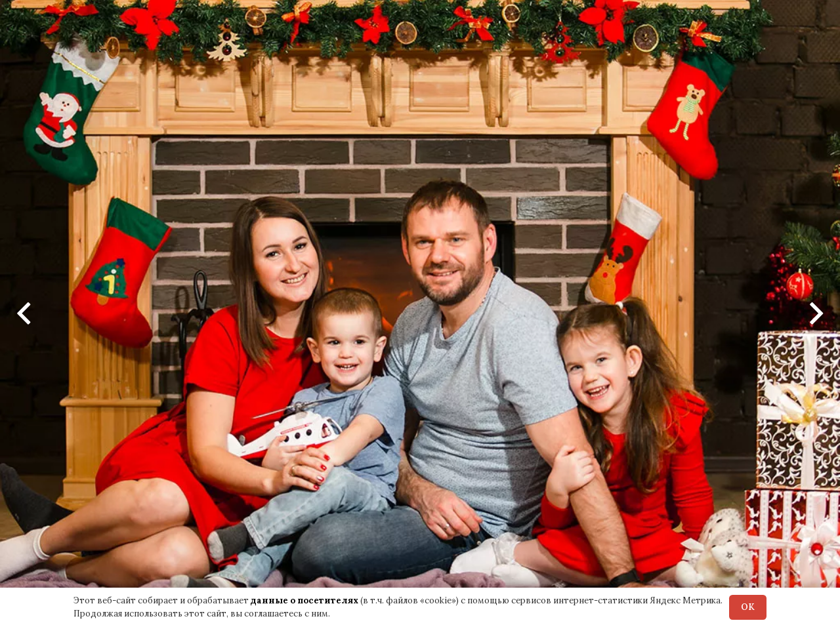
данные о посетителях (304, 600)
